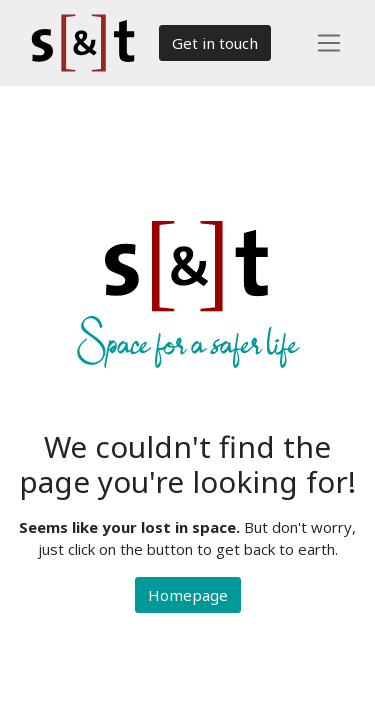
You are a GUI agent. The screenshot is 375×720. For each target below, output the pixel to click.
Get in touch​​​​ (215, 43)
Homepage (188, 595)
